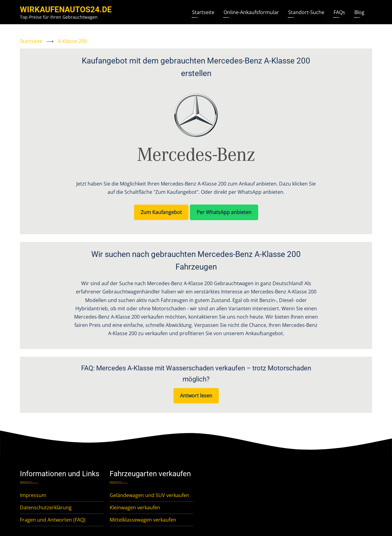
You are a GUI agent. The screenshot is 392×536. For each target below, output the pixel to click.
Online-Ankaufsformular (251, 12)
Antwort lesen (196, 396)
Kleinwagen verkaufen (135, 507)
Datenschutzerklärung (46, 507)
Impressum (33, 495)
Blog (359, 12)
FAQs (339, 12)
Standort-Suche (306, 12)
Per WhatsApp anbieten (224, 212)
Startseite (203, 12)
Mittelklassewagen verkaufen (143, 520)
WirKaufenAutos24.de (66, 10)
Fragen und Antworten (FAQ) (53, 520)
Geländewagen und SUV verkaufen (149, 495)
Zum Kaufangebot (161, 212)
